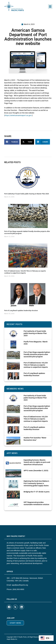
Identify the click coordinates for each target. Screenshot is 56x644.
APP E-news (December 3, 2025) (36, 471)
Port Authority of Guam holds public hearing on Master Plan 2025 (27, 194)
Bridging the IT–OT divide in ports (37, 492)
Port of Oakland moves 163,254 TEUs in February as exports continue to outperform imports (25, 272)
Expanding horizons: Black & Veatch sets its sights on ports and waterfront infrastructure (37, 462)
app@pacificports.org (20, 585)
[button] (50, 7)
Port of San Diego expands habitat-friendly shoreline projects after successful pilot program (37, 354)
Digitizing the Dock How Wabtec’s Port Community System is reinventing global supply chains (36, 483)
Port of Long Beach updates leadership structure (21, 310)
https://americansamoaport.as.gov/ (18, 115)
